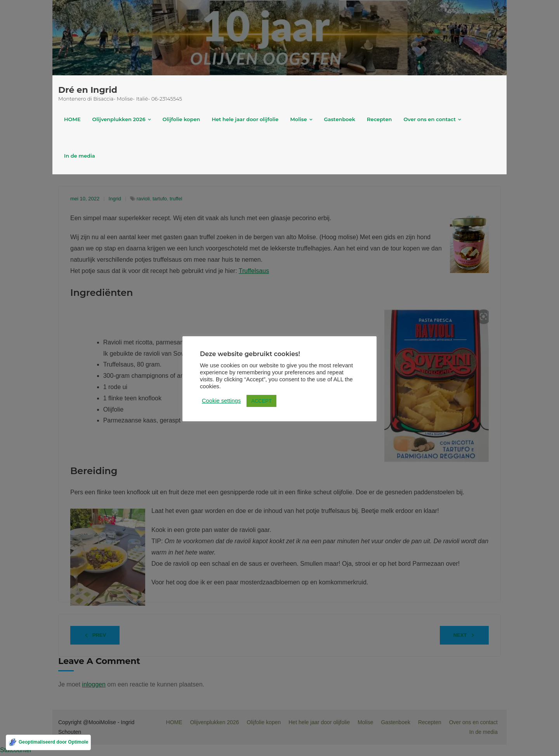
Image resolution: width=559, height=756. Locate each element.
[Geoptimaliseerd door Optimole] (48, 742)
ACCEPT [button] (261, 401)
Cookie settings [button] (221, 401)
